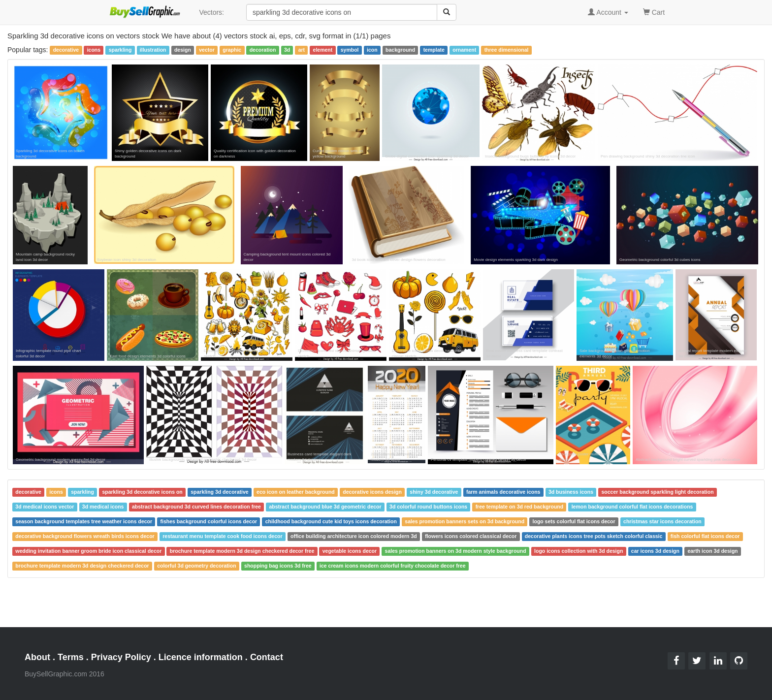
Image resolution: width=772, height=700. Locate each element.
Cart (654, 12)
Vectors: (211, 12)
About (37, 657)
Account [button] (608, 12)
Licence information (201, 657)
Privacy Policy (121, 657)
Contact (267, 657)
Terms (71, 657)
